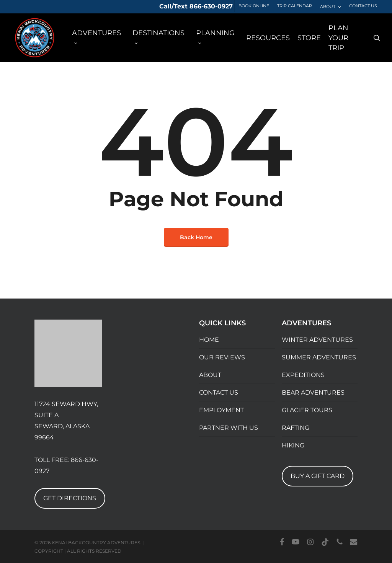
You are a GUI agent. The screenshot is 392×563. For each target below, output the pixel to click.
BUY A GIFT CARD (318, 476)
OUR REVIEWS (222, 357)
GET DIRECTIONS (70, 498)
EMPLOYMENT (221, 410)
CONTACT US (219, 392)
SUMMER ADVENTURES (319, 357)
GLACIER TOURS (307, 410)
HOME (209, 340)
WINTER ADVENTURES (317, 340)
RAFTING (296, 428)
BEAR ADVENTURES (313, 392)
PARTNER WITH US (229, 428)
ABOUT (210, 375)
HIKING (293, 445)
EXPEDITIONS (303, 375)
